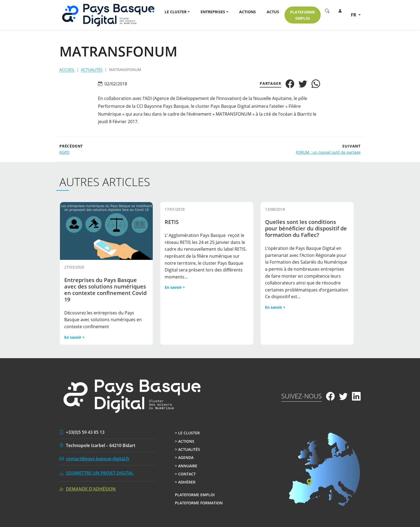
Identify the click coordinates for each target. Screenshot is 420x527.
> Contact (185, 474)
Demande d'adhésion (91, 489)
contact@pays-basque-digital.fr (98, 459)
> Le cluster (187, 433)
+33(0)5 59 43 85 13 (85, 432)
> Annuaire (186, 466)
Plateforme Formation (199, 503)
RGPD (64, 152)
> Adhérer (185, 482)
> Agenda (184, 457)
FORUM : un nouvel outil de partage (328, 152)
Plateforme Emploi (195, 495)
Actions (248, 12)
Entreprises (213, 12)
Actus (273, 12)
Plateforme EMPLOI (303, 15)
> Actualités (187, 449)
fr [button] (354, 15)
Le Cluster (176, 12)
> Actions (185, 441)
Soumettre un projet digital (100, 473)
